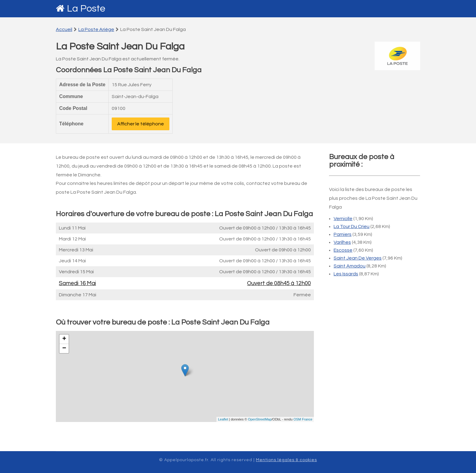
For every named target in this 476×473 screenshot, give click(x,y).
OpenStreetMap (260, 419)
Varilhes (342, 242)
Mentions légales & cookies (286, 460)
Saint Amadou (350, 266)
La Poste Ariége (96, 29)
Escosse (343, 250)
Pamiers (343, 234)
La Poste (86, 9)
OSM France (303, 419)
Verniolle (343, 219)
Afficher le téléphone (141, 124)
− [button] (64, 349)
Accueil (64, 29)
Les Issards (346, 274)
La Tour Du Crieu (352, 226)
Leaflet (223, 419)
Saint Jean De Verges (358, 258)
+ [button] (64, 339)
